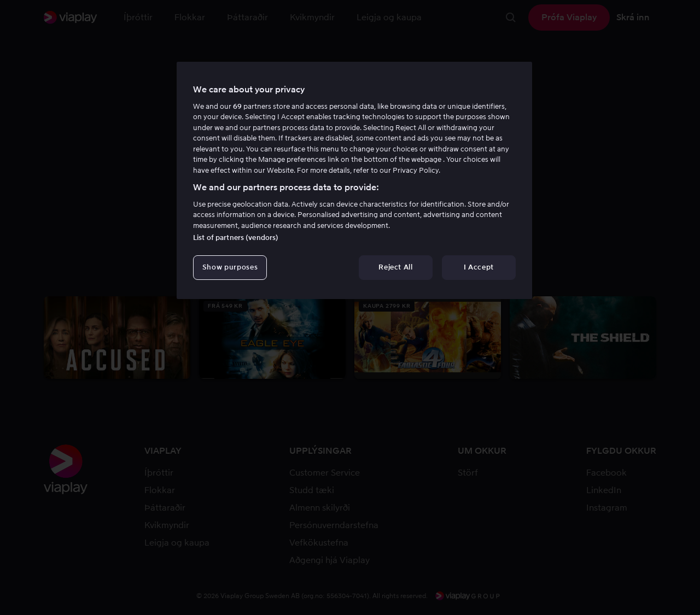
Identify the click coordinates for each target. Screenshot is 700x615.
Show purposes (230, 267)
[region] (354, 180)
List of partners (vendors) (236, 238)
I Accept (479, 267)
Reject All (396, 267)
